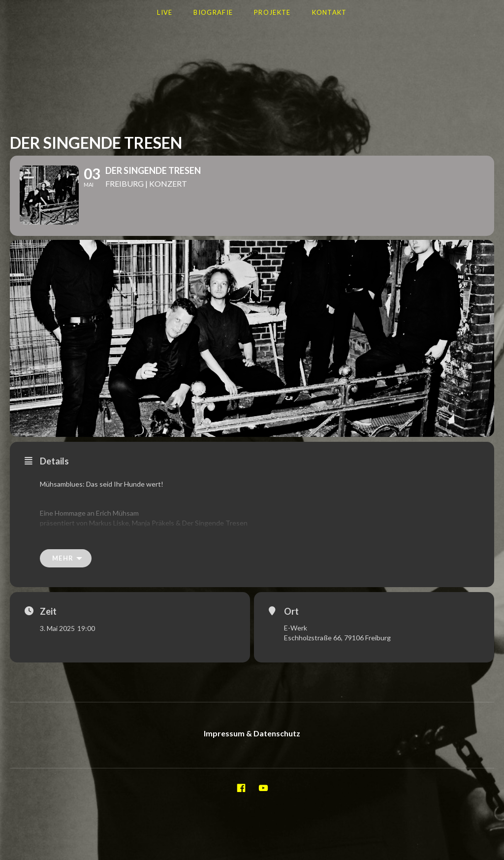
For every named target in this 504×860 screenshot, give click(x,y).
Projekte (272, 12)
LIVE (165, 12)
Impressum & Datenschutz (252, 741)
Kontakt (330, 12)
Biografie (213, 12)
